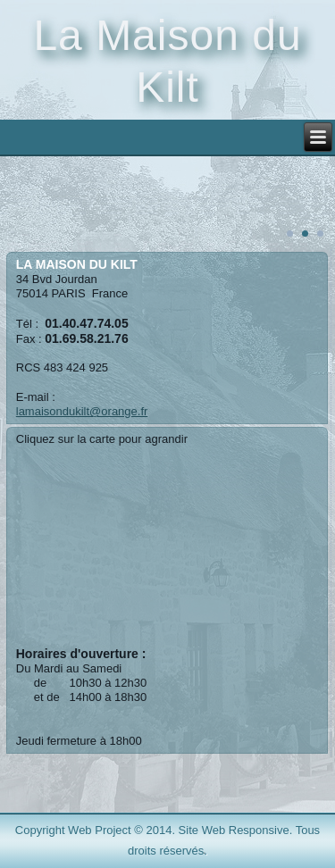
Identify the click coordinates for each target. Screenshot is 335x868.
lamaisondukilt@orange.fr (82, 411)
